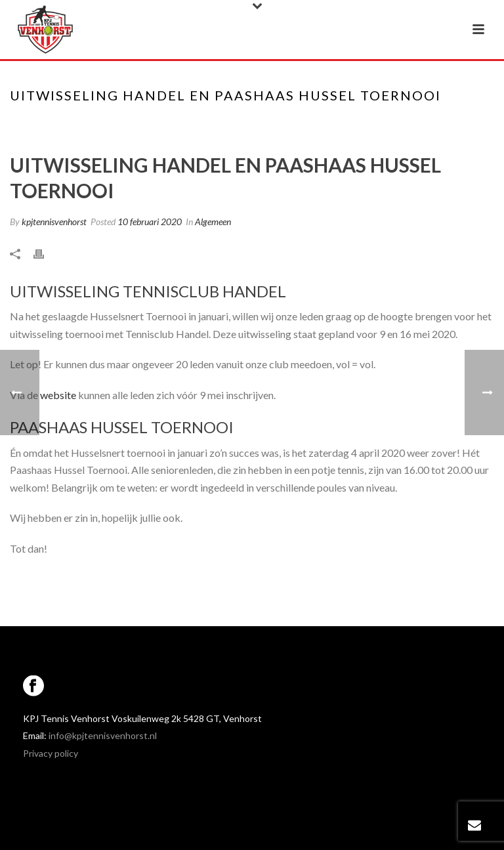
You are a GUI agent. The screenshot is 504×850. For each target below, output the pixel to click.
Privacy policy (51, 753)
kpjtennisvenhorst (54, 222)
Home (241, 123)
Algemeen (213, 222)
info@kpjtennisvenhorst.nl (103, 735)
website (58, 395)
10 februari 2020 (150, 222)
